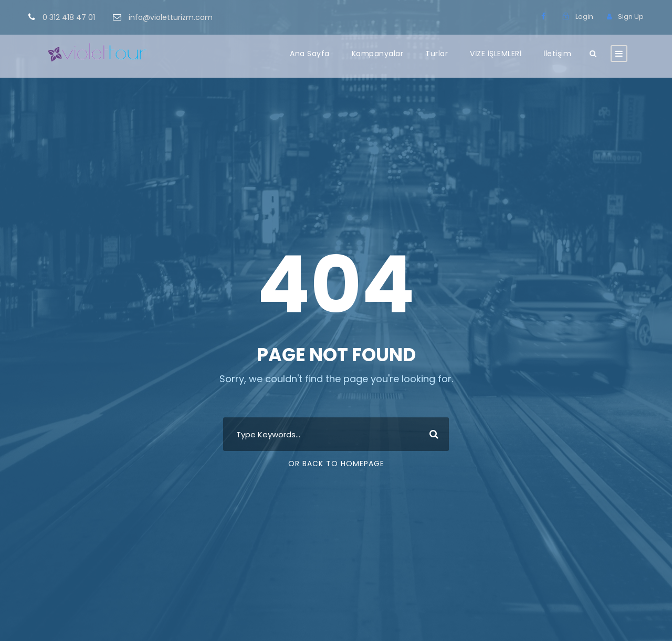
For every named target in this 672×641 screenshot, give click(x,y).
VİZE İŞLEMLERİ (496, 54)
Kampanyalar (378, 54)
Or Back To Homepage (336, 464)
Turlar (437, 54)
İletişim (557, 54)
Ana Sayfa (310, 54)
